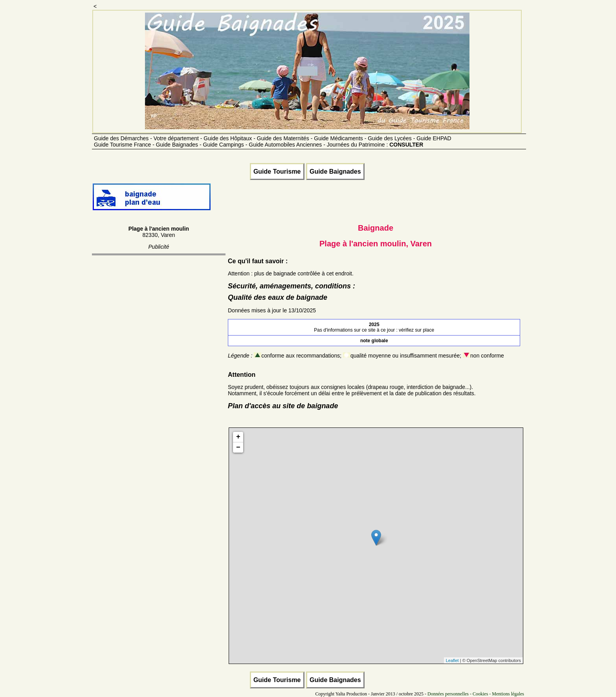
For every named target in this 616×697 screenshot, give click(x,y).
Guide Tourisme (277, 171)
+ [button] (238, 437)
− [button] (238, 448)
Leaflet (452, 660)
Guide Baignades (335, 171)
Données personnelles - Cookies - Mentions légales (476, 694)
